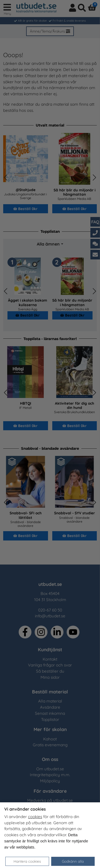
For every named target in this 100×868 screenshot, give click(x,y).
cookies (35, 817)
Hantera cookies (27, 861)
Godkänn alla (73, 861)
